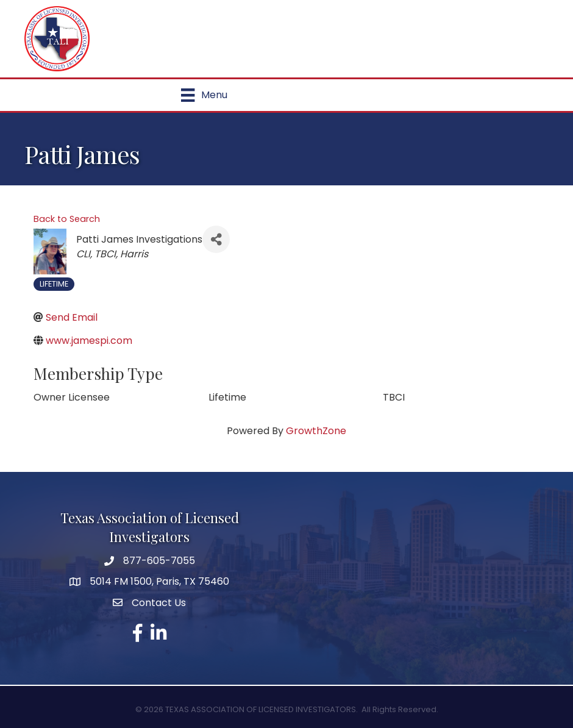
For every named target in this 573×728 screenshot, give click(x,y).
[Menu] (204, 95)
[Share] (216, 239)
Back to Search (67, 219)
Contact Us (159, 603)
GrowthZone (316, 431)
